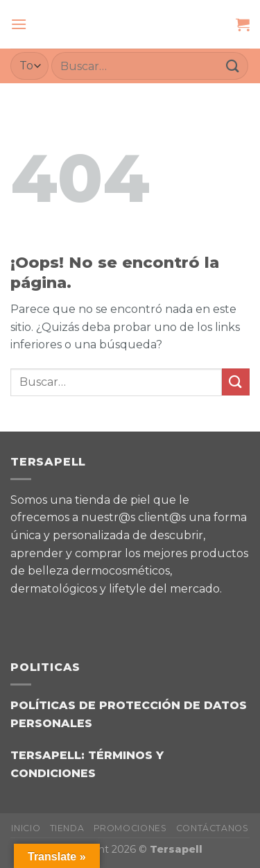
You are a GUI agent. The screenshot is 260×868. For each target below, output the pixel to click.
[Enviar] (233, 66)
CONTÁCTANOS (213, 828)
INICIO (26, 828)
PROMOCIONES (130, 828)
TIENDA (67, 828)
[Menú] (19, 24)
